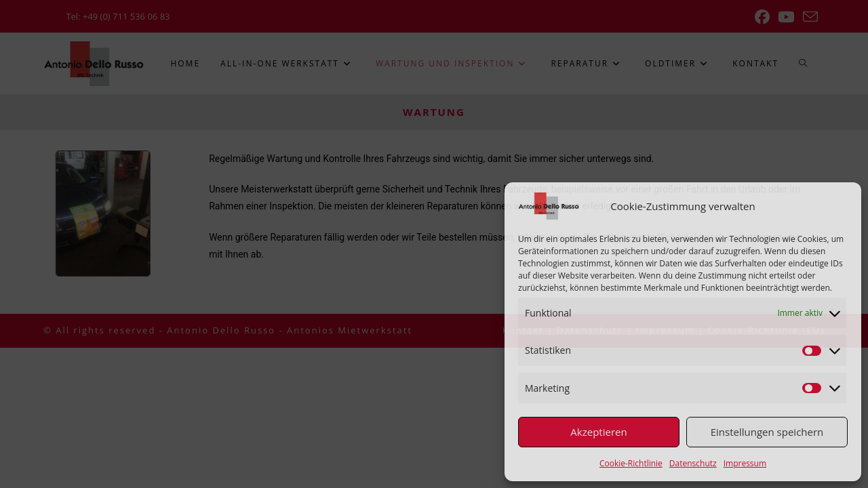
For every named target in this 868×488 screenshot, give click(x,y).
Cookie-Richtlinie (631, 463)
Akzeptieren (598, 432)
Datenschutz (693, 463)
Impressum (745, 463)
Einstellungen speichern (767, 432)
